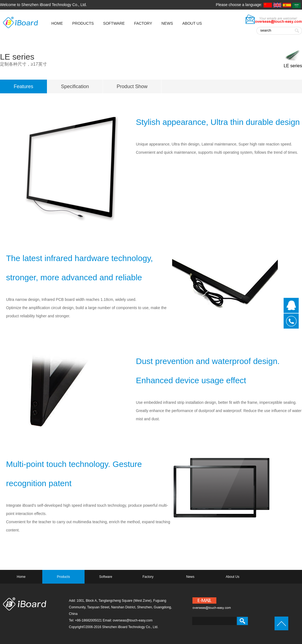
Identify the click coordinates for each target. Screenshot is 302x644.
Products (83, 23)
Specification (75, 86)
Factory (143, 23)
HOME (57, 23)
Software (114, 23)
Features (23, 86)
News (167, 23)
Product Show (132, 86)
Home (21, 577)
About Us (192, 23)
